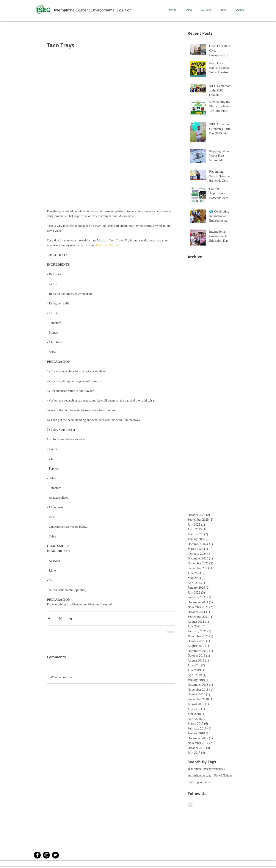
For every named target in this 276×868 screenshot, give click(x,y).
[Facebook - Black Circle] (37, 855)
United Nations (223, 776)
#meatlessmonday (214, 769)
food (190, 782)
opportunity (203, 782)
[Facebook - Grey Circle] (190, 805)
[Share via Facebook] (49, 618)
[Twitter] (55, 855)
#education (194, 769)
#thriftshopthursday (199, 776)
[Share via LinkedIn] (70, 618)
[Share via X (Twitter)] (60, 618)
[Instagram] (46, 855)
